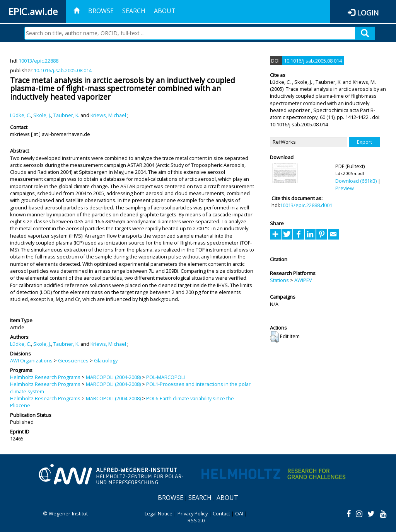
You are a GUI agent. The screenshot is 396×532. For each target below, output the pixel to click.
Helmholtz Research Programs (45, 377)
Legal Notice (159, 513)
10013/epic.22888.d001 (306, 205)
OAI (239, 513)
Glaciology (106, 360)
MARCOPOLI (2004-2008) (113, 377)
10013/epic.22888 (38, 61)
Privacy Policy (193, 513)
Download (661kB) (356, 181)
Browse (101, 11)
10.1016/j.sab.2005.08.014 (63, 70)
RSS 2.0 (196, 520)
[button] (274, 337)
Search (134, 11)
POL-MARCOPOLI (166, 377)
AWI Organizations (31, 360)
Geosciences (73, 360)
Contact (221, 513)
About (165, 11)
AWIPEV (303, 280)
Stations (279, 280)
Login (368, 13)
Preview (345, 188)
